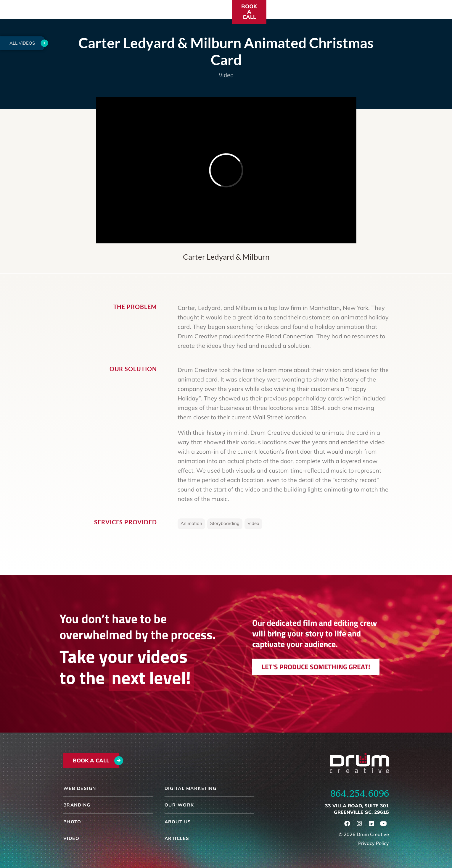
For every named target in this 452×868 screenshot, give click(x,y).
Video (226, 75)
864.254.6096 (360, 793)
